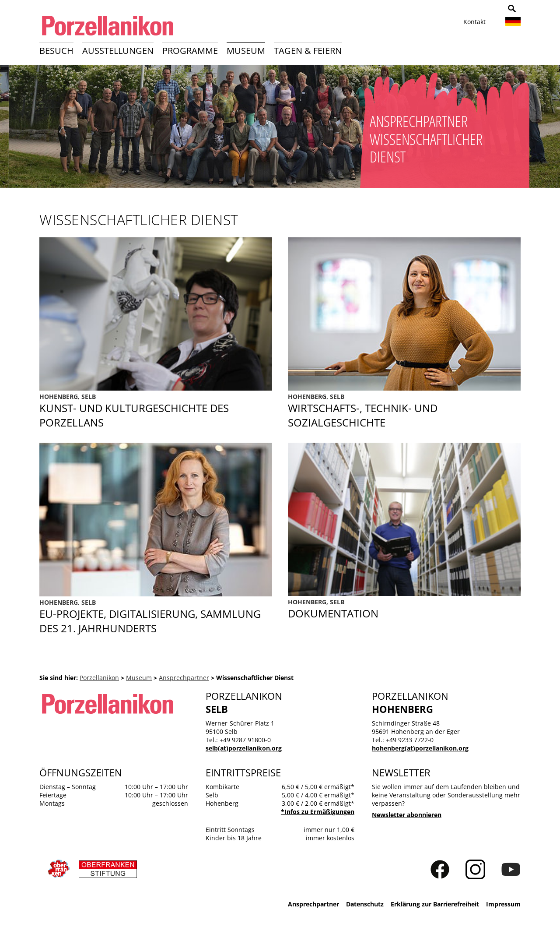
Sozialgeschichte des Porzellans (404, 411)
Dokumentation (404, 609)
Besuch (56, 51)
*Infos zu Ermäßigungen (318, 812)
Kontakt (474, 22)
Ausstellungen (118, 51)
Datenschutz (365, 904)
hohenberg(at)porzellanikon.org (420, 748)
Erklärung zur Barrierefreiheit (435, 904)
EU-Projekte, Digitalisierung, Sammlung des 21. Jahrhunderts (156, 617)
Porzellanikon (99, 678)
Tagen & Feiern (308, 51)
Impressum (503, 904)
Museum (246, 51)
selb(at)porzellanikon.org (244, 748)
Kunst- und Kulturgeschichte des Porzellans (156, 411)
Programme (190, 51)
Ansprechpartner (184, 678)
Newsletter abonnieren (407, 815)
